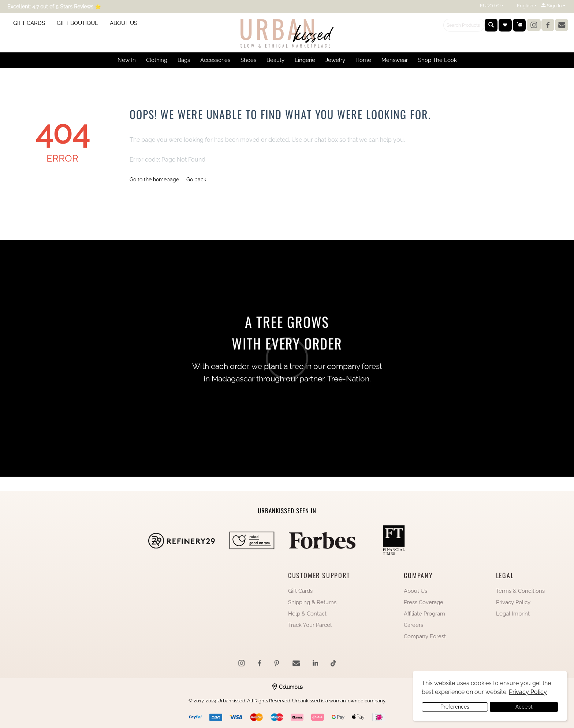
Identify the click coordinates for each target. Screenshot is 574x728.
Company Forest (425, 636)
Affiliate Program (424, 614)
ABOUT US (124, 23)
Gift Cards (300, 591)
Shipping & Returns (312, 602)
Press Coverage (424, 602)
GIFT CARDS (29, 23)
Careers (413, 625)
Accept (524, 707)
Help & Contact (307, 614)
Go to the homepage (154, 180)
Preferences (455, 707)
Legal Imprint (513, 614)
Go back (196, 180)
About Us (415, 591)
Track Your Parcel (310, 625)
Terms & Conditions (520, 591)
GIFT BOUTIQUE (77, 23)
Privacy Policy (513, 602)
